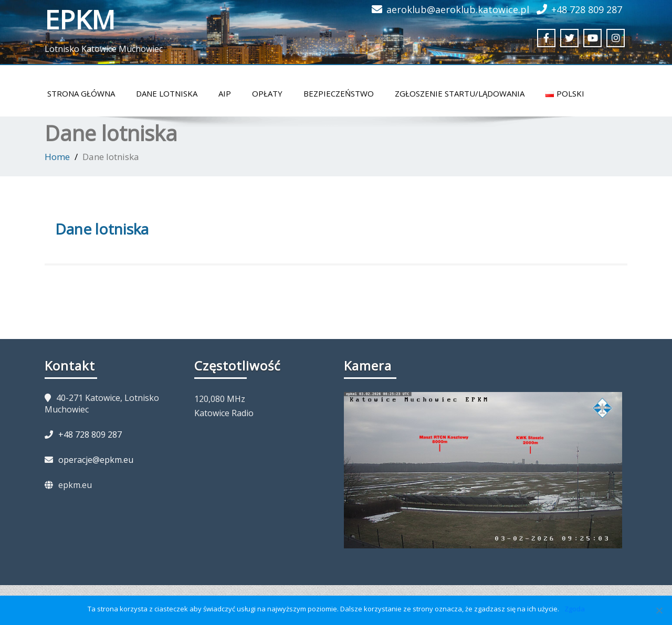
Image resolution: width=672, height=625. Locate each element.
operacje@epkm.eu (96, 460)
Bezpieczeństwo (339, 93)
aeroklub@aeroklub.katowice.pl (458, 9)
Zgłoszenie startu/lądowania (460, 93)
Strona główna (81, 93)
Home (57, 157)
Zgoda (575, 609)
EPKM (80, 19)
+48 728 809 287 (587, 9)
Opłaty (267, 93)
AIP (225, 93)
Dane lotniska (167, 93)
